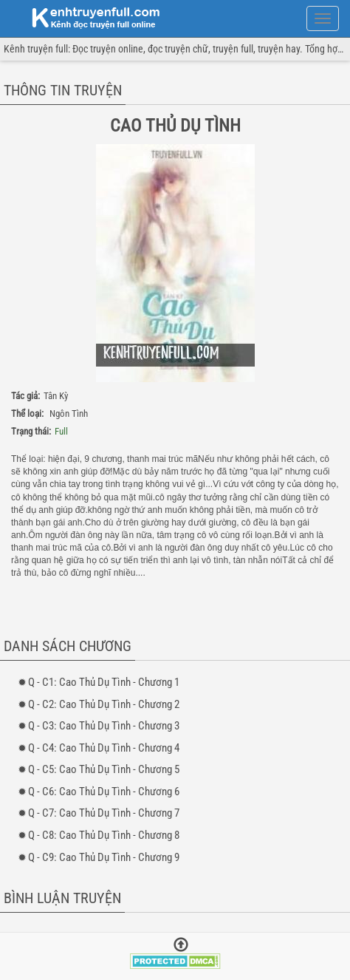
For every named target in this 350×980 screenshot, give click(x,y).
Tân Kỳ (56, 396)
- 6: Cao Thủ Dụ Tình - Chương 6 (104, 792)
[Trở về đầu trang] (181, 946)
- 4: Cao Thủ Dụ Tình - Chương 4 (104, 748)
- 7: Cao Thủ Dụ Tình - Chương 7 (104, 813)
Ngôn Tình (69, 414)
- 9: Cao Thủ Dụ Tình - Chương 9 (104, 857)
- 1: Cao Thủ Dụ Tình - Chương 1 (104, 682)
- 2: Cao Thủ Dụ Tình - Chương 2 (104, 704)
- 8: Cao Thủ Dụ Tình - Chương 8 (104, 835)
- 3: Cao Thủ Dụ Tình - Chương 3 (104, 726)
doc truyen (87, 17)
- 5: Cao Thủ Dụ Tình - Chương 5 (104, 769)
